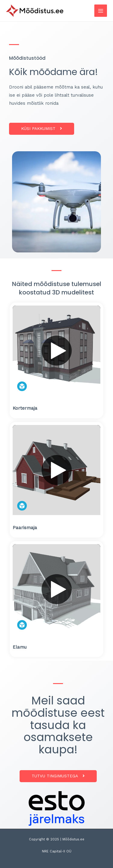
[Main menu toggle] (101, 11)
